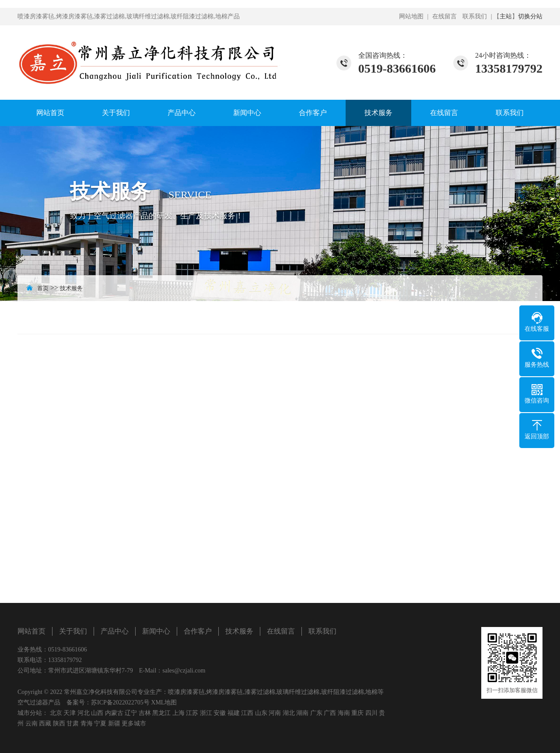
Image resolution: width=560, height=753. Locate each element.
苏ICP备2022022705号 (120, 702)
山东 (261, 713)
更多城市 (134, 723)
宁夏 (100, 723)
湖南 (302, 713)
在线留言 (444, 16)
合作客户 (313, 113)
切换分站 (530, 16)
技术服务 (378, 113)
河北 (84, 713)
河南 (275, 713)
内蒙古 (114, 713)
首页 (43, 288)
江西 (247, 713)
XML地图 (164, 702)
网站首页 (50, 113)
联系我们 (475, 16)
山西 (97, 713)
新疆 (114, 723)
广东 (316, 713)
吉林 (145, 713)
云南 (31, 723)
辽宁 (131, 713)
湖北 (289, 713)
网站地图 (411, 16)
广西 (330, 713)
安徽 (220, 713)
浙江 (206, 713)
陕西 (59, 723)
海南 (344, 713)
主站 (506, 16)
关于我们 (116, 113)
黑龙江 (161, 713)
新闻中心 (247, 113)
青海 (87, 723)
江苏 (192, 713)
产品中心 (182, 113)
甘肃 (73, 723)
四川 (371, 713)
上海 (178, 713)
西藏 (45, 723)
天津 (70, 713)
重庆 (357, 713)
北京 (56, 713)
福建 (234, 713)
